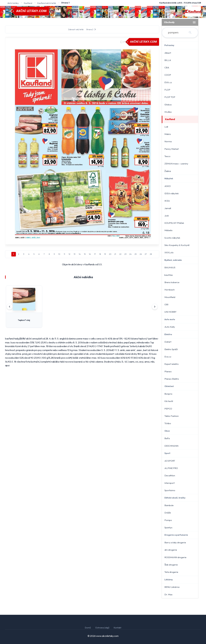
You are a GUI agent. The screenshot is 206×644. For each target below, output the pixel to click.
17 (95, 254)
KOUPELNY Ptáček (174, 223)
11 (64, 254)
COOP (168, 75)
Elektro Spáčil (171, 349)
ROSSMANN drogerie (175, 557)
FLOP (167, 90)
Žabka (168, 171)
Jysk (167, 216)
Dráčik (168, 513)
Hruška (168, 112)
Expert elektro (172, 364)
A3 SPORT (170, 461)
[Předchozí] (10, 307)
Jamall (168, 208)
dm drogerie (171, 550)
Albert (168, 53)
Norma (168, 141)
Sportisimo (170, 490)
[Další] (155, 307)
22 (120, 254)
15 (85, 254)
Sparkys (168, 527)
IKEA (167, 201)
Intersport (170, 483)
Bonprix (168, 394)
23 (125, 254)
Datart (168, 342)
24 (130, 254)
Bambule (169, 505)
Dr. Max (168, 594)
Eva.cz (168, 357)
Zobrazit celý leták (76, 29)
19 (105, 254)
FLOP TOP (170, 97)
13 (75, 254)
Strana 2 (92, 29)
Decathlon (170, 475)
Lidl (166, 127)
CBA (167, 68)
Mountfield (170, 297)
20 (110, 254)
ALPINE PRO (171, 468)
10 (59, 254)
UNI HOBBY (170, 312)
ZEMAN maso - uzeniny (176, 164)
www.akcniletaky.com (107, 636)
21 (115, 254)
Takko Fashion (172, 416)
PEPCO (168, 409)
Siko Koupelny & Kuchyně (177, 245)
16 (90, 254)
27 (146, 254)
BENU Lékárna (172, 587)
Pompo (168, 520)
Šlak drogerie (171, 565)
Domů (88, 628)
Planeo (168, 371)
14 (80, 254)
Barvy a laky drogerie (175, 542)
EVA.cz (168, 82)
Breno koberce (172, 282)
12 (69, 254)
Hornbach (170, 290)
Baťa (167, 438)
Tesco (167, 156)
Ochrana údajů (102, 628)
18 (100, 254)
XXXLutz (169, 252)
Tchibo (168, 423)
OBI (166, 304)
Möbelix (168, 230)
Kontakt (118, 628)
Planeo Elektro (172, 379)
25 (136, 254)
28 (151, 254)
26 (141, 254)
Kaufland (170, 119)
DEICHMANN (171, 446)
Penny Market (172, 149)
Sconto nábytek (172, 238)
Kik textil (169, 401)
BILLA (168, 60)
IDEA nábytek (172, 193)
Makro (168, 134)
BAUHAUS (170, 267)
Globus (168, 105)
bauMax (169, 275)
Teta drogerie (171, 572)
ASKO (168, 186)
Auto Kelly (170, 327)
